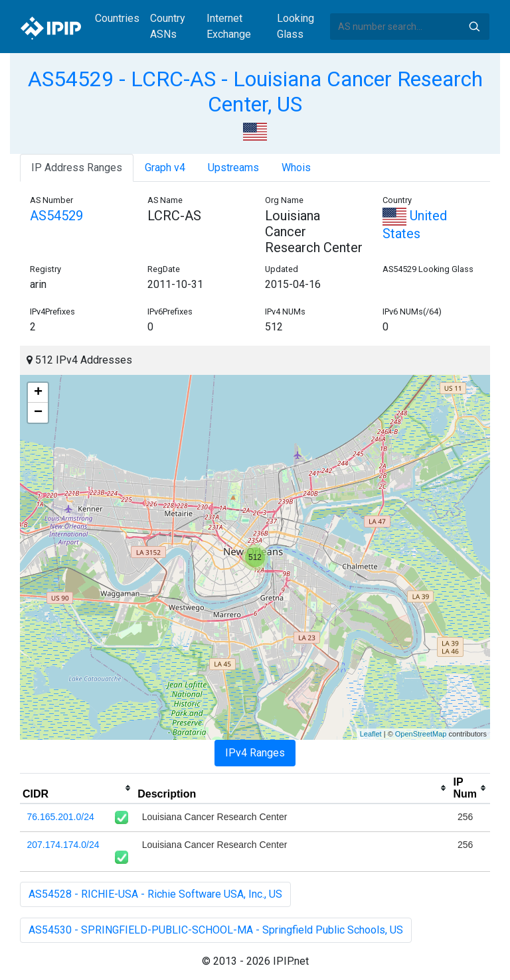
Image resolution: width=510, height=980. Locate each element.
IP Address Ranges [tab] (77, 168)
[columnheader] (77, 788)
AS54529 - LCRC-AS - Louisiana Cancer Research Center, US (255, 92)
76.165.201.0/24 (61, 817)
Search (474, 27)
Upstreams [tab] (233, 168)
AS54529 (56, 216)
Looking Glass (296, 26)
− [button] (38, 413)
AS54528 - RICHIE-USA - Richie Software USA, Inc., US (155, 894)
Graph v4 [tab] (165, 168)
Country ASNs (168, 26)
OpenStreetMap (421, 734)
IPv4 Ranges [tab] (255, 753)
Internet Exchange (229, 26)
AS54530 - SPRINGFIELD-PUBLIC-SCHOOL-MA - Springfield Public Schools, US (216, 930)
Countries (117, 18)
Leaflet (371, 734)
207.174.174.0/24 (63, 845)
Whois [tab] (296, 168)
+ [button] (38, 393)
